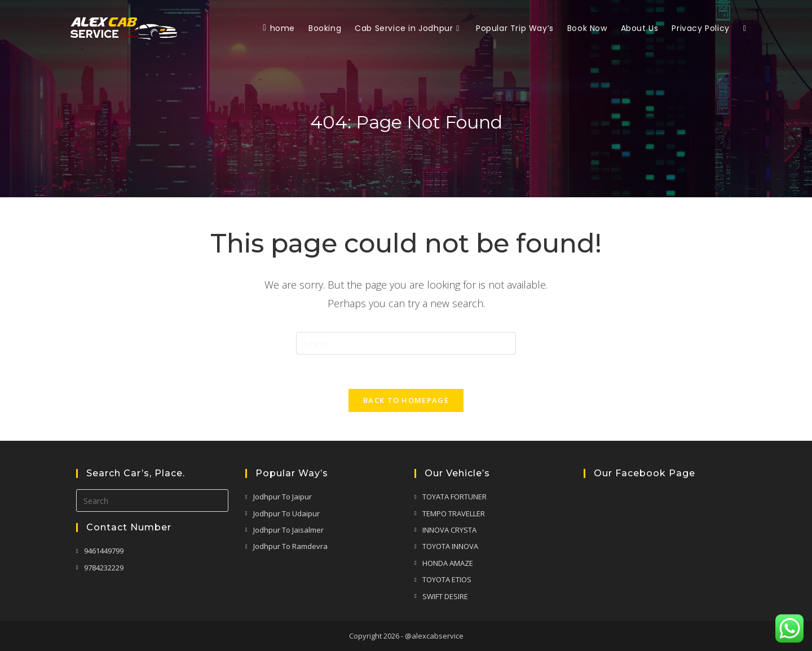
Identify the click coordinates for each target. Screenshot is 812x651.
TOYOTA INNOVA (450, 546)
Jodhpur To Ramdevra (290, 546)
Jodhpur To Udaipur (286, 513)
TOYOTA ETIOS (447, 579)
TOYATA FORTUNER (454, 497)
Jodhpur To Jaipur (283, 497)
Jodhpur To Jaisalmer (288, 530)
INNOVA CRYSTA (449, 530)
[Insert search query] (406, 343)
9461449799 (104, 551)
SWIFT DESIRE (445, 596)
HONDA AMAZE (448, 563)
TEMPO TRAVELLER (454, 513)
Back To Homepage (406, 400)
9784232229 (104, 568)
